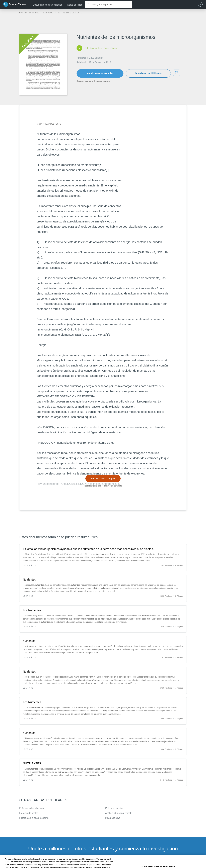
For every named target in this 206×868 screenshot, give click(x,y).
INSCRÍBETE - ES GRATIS (103, 863)
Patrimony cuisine (114, 808)
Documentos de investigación (48, 5)
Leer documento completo (100, 73)
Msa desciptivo (113, 818)
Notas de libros (75, 5)
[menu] (201, 5)
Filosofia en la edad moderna (34, 818)
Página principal (30, 13)
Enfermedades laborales (32, 808)
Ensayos (49, 13)
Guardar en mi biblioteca (148, 73)
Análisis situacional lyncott (118, 813)
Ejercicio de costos (29, 813)
